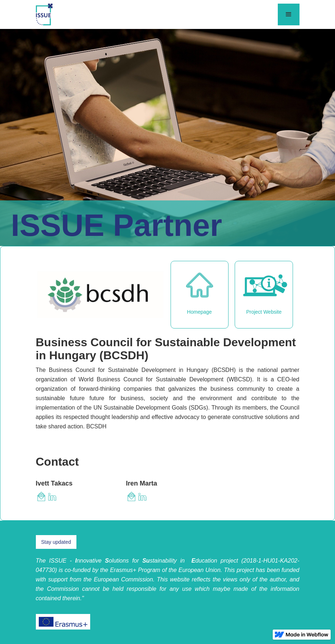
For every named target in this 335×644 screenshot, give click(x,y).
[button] (289, 14)
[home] (44, 14)
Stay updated (56, 542)
